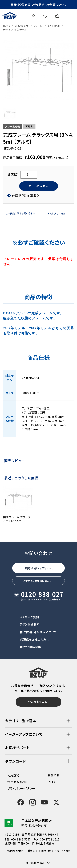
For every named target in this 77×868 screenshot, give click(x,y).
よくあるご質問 (29, 615)
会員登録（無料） (39, 701)
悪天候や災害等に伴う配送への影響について (39, 5)
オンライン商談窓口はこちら (38, 578)
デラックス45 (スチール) (15, 30)
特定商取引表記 (18, 782)
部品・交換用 (22, 26)
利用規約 (13, 775)
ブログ (52, 782)
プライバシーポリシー (21, 788)
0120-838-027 (42, 593)
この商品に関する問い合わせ (21, 214)
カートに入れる (38, 186)
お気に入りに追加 (56, 214)
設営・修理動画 (30, 623)
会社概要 (53, 775)
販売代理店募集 (31, 645)
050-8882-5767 (21, 839)
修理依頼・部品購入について (38, 630)
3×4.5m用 (54, 26)
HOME (7, 26)
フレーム (38, 26)
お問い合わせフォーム (38, 564)
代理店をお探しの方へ (35, 638)
